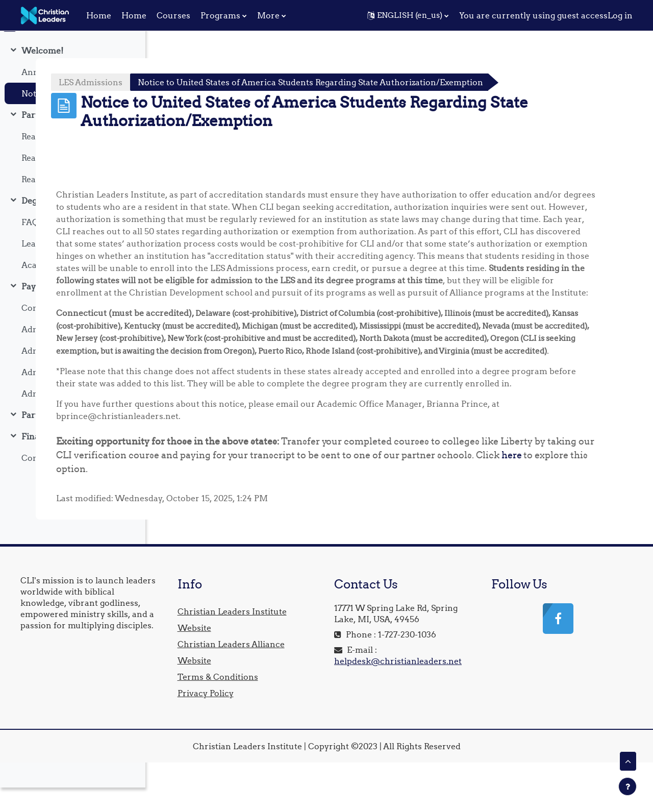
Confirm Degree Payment (73, 482)
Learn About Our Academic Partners (73, 268)
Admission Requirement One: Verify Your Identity (73, 354)
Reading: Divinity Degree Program (73, 161)
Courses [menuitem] (173, 15)
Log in (620, 15)
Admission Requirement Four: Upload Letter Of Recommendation (73, 418)
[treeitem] (72, 96)
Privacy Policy (320, 743)
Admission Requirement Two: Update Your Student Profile (73, 375)
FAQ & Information (60, 247)
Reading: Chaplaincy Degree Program (73, 182)
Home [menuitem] (99, 15)
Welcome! (42, 75)
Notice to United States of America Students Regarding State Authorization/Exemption (73, 118)
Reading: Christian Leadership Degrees (73, 204)
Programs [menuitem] (220, 15)
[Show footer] (627, 786)
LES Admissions (208, 82)
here (284, 518)
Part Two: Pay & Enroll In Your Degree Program (73, 439)
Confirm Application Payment (73, 332)
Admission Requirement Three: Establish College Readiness (73, 397)
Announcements (56, 96)
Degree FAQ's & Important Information (73, 225)
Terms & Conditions (333, 726)
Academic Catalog (58, 289)
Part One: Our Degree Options (73, 139)
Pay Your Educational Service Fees (73, 311)
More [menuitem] (268, 15)
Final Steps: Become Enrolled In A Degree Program (73, 461)
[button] (408, 15)
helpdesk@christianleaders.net (475, 722)
